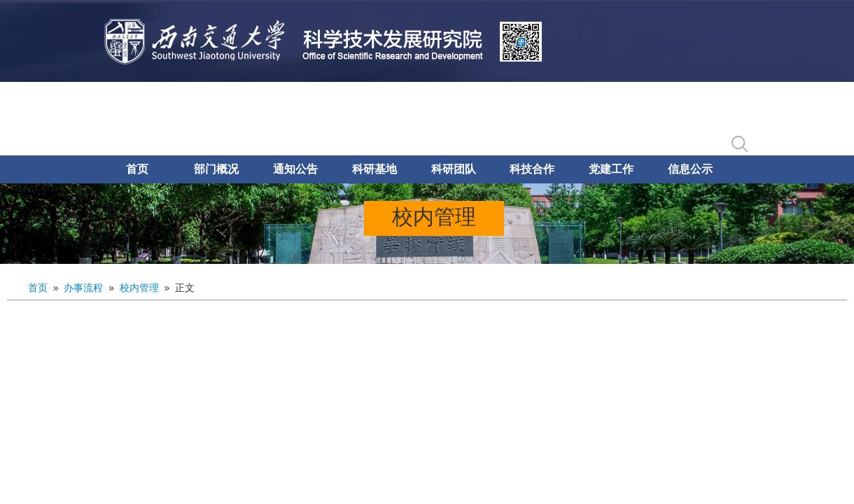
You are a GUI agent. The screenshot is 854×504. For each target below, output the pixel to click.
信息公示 (690, 169)
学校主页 (466, 117)
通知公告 (295, 169)
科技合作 (532, 169)
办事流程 (83, 288)
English (734, 117)
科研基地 (374, 169)
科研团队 (454, 169)
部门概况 (216, 169)
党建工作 (611, 169)
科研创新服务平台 (557, 117)
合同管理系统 (659, 117)
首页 (137, 169)
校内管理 (139, 288)
